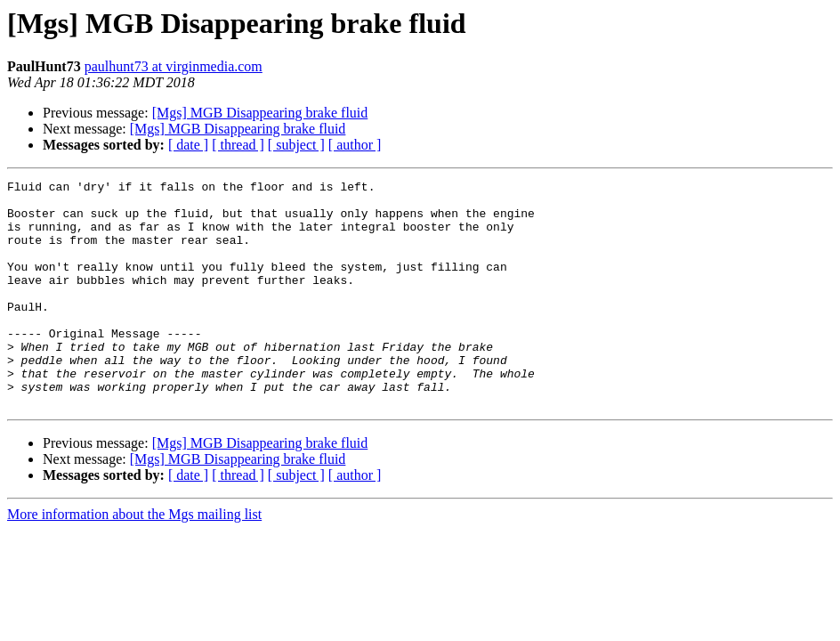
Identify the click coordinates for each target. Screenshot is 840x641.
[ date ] (188, 145)
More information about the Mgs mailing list (134, 560)
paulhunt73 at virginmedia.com (174, 66)
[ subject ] (296, 145)
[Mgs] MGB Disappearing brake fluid (260, 113)
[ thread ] (238, 145)
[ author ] (355, 145)
